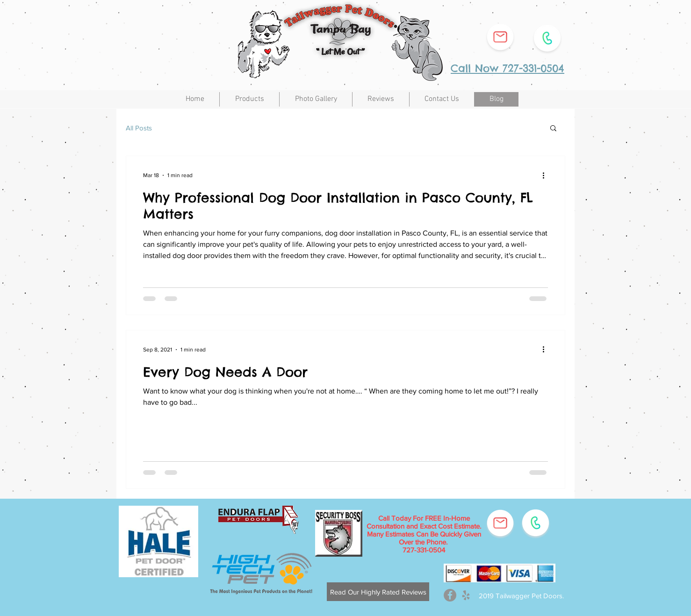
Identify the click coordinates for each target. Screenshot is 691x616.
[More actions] (547, 175)
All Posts (139, 128)
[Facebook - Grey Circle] (450, 595)
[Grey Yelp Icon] (466, 595)
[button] (553, 129)
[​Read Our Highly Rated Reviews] (378, 592)
